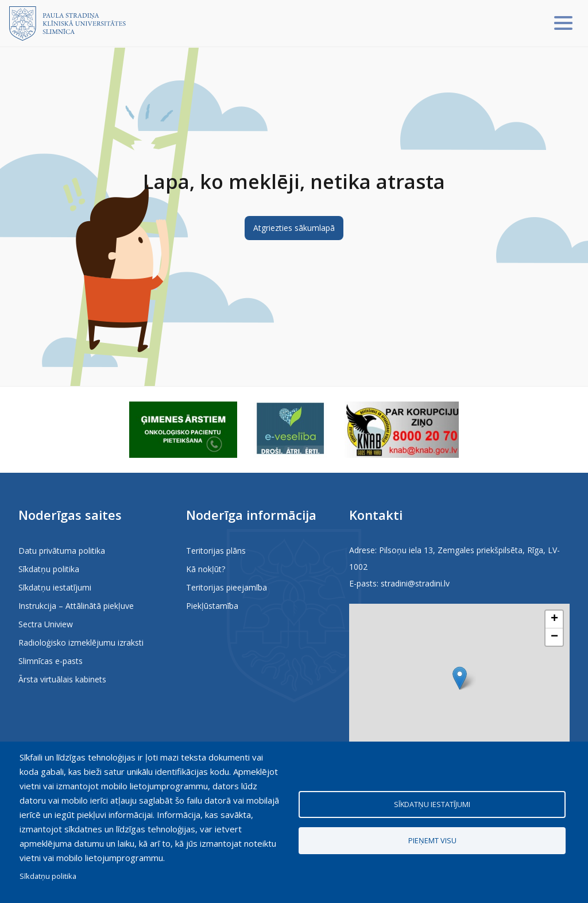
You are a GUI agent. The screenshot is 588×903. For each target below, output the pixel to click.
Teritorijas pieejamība (227, 587)
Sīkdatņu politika (49, 569)
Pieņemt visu (432, 840)
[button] (460, 678)
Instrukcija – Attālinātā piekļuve (76, 606)
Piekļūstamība (212, 606)
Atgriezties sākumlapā (294, 228)
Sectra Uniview (46, 624)
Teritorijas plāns (216, 551)
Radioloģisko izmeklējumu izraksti (81, 642)
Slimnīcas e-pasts (51, 661)
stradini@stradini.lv (415, 583)
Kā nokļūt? (206, 569)
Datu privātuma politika (62, 551)
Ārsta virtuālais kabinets (62, 679)
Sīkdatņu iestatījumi (55, 587)
